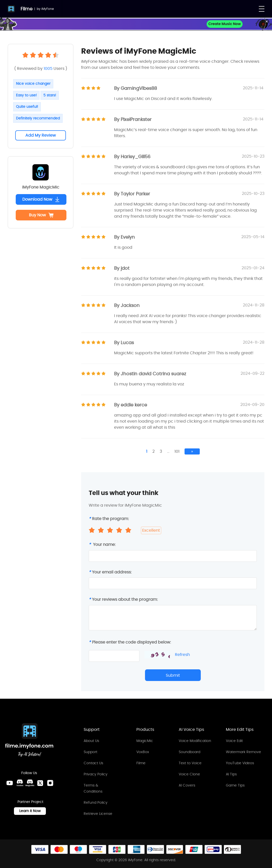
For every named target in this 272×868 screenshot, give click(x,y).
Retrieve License (98, 814)
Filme (26, 9)
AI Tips (231, 774)
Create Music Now (225, 24)
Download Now (41, 199)
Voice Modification (195, 741)
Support (90, 752)
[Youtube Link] (10, 783)
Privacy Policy (96, 774)
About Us (91, 741)
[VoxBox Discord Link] (20, 783)
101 (177, 451)
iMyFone (48, 9)
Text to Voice (190, 763)
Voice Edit (234, 741)
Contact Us (93, 763)
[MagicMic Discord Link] (30, 783)
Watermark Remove (243, 752)
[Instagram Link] (50, 783)
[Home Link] (29, 741)
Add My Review (41, 135)
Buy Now (41, 215)
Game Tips (235, 785)
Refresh (182, 655)
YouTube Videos (240, 763)
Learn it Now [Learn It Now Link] (30, 811)
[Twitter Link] (40, 783)
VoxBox (143, 752)
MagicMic (145, 741)
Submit (173, 675)
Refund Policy (96, 802)
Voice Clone (189, 774)
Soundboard (189, 752)
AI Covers (187, 785)
